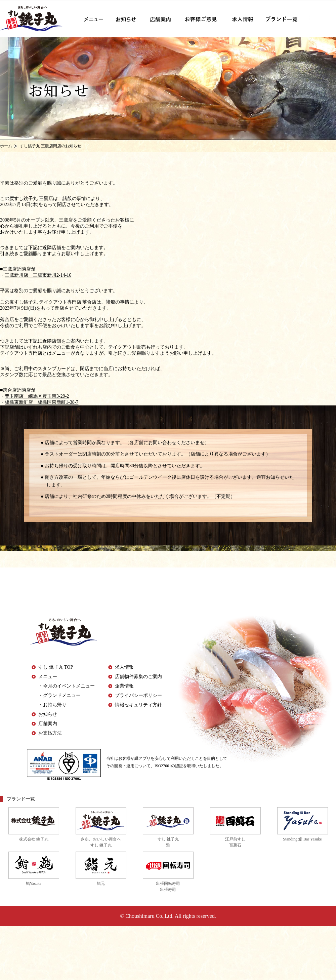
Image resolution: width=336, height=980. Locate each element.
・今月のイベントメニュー (67, 686)
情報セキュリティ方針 (138, 705)
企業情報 (124, 686)
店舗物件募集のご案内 (138, 677)
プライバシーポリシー (138, 695)
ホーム (6, 146)
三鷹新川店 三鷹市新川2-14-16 (38, 275)
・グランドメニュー (59, 695)
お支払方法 (50, 733)
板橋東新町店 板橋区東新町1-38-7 (41, 402)
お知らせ (48, 714)
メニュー (48, 677)
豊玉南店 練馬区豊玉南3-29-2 (37, 396)
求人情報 (124, 667)
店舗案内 (48, 724)
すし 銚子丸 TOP (56, 667)
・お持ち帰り (52, 705)
